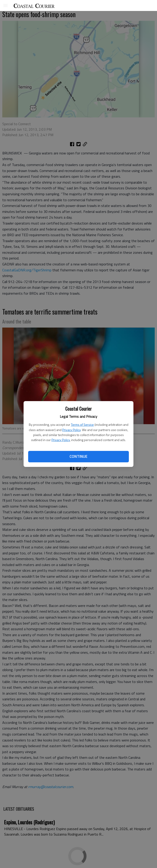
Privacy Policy (71, 430)
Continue (78, 456)
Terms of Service (82, 425)
